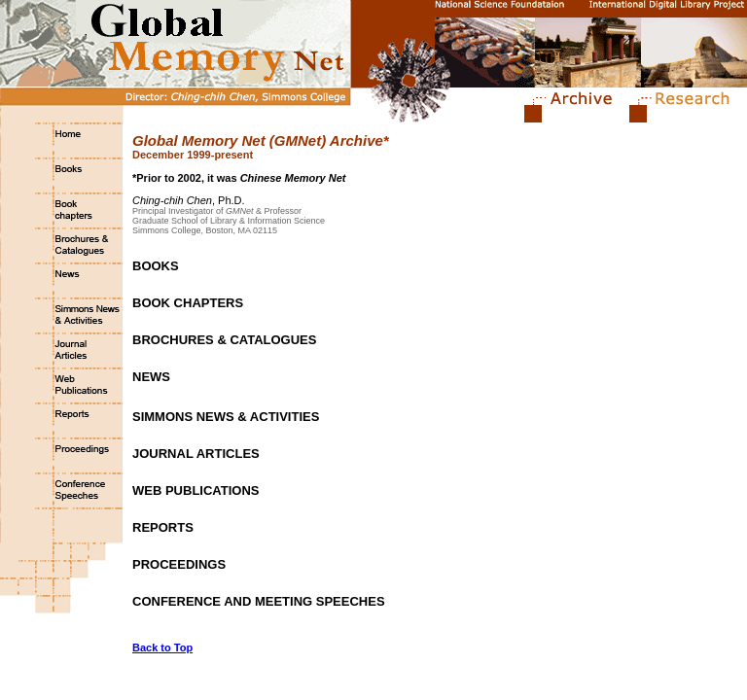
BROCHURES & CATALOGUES (224, 340)
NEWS (151, 377)
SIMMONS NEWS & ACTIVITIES (226, 417)
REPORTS (163, 527)
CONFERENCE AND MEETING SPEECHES (259, 601)
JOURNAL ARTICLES (196, 454)
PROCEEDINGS (179, 564)
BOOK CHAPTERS (188, 303)
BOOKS (156, 266)
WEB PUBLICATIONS (196, 490)
